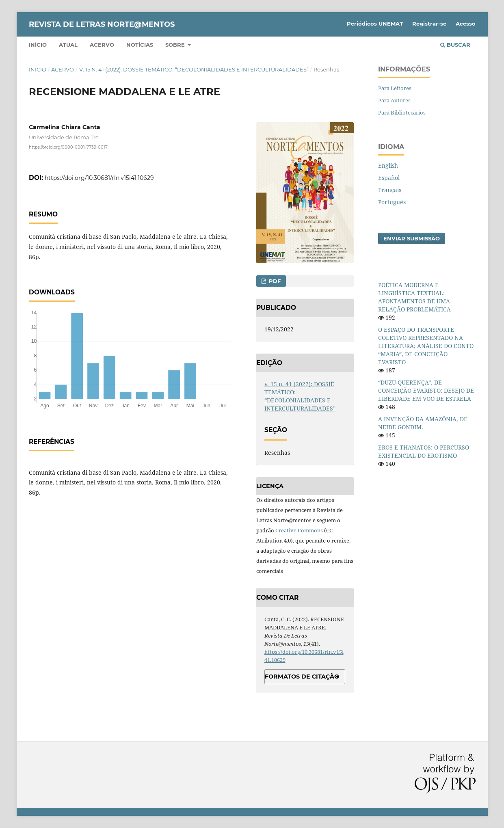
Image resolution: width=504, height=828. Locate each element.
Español (389, 178)
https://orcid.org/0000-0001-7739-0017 (68, 147)
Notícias (140, 45)
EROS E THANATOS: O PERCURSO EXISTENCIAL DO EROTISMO (424, 451)
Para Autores (394, 100)
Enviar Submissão (412, 238)
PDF (274, 281)
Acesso (466, 24)
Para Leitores (395, 88)
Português (392, 202)
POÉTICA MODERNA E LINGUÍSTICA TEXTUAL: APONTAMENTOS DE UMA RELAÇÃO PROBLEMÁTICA (414, 297)
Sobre (176, 45)
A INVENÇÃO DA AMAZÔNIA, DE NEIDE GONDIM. (423, 423)
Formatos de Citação (302, 677)
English (388, 165)
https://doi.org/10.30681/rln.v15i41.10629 (99, 178)
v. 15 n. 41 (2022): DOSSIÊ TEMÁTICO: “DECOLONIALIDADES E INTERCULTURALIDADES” (194, 69)
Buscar (455, 45)
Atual (68, 45)
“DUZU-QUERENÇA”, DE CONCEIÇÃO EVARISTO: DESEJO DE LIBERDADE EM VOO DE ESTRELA (426, 390)
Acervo (102, 45)
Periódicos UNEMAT (375, 24)
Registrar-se (429, 24)
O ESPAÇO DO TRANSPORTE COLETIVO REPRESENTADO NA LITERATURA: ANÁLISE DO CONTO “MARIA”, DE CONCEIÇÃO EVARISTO (426, 346)
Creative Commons (299, 530)
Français (390, 190)
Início (38, 45)
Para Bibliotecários (402, 112)
